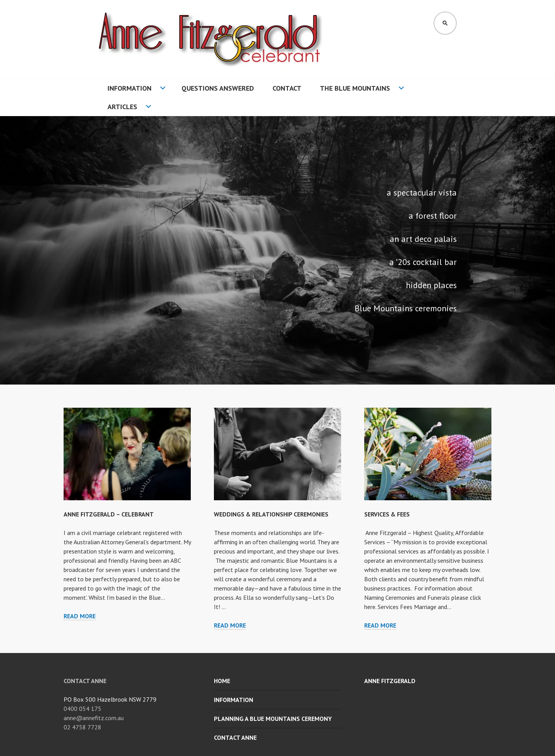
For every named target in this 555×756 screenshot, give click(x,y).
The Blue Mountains (355, 88)
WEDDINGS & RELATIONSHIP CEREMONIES (271, 514)
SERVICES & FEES (387, 514)
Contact (287, 88)
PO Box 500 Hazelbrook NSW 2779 (110, 699)
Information (129, 88)
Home (222, 681)
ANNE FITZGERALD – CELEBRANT (109, 514)
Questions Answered (218, 88)
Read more (80, 616)
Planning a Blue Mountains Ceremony (273, 719)
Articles (122, 107)
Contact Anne (235, 737)
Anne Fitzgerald (390, 681)
